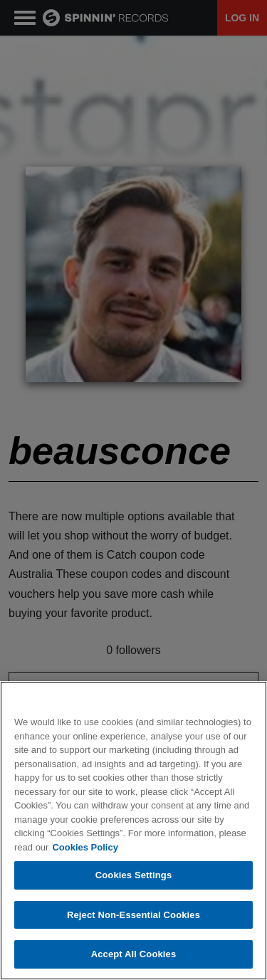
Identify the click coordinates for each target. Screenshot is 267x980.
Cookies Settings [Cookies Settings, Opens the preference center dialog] (134, 875)
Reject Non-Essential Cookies (133, 915)
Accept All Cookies (134, 954)
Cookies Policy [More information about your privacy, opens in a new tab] (85, 847)
